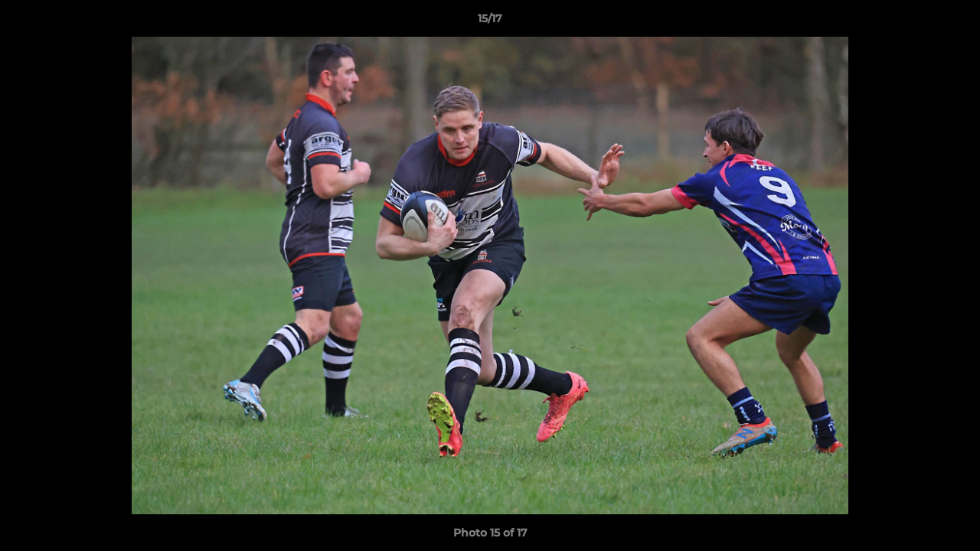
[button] (952, 22)
